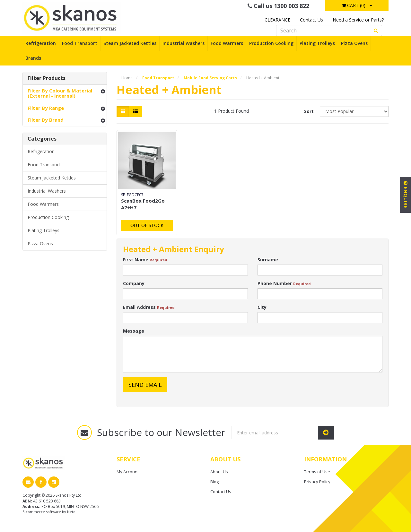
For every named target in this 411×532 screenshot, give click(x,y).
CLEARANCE (277, 20)
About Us (219, 472)
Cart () (354, 5)
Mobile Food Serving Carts (210, 78)
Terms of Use (317, 472)
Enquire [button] (406, 195)
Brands (33, 58)
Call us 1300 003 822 (278, 6)
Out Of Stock (147, 225)
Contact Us (311, 20)
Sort (309, 111)
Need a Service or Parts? (358, 20)
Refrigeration (41, 43)
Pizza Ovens (354, 43)
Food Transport (80, 43)
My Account (128, 472)
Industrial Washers (184, 43)
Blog (214, 482)
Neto (71, 512)
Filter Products (47, 78)
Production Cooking (271, 43)
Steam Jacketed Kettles (130, 43)
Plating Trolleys (317, 43)
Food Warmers (227, 43)
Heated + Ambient (263, 78)
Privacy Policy (317, 482)
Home (127, 78)
